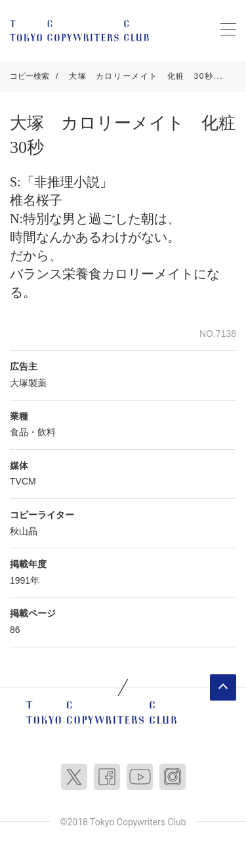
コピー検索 (30, 76)
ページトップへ (223, 687)
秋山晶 (24, 531)
